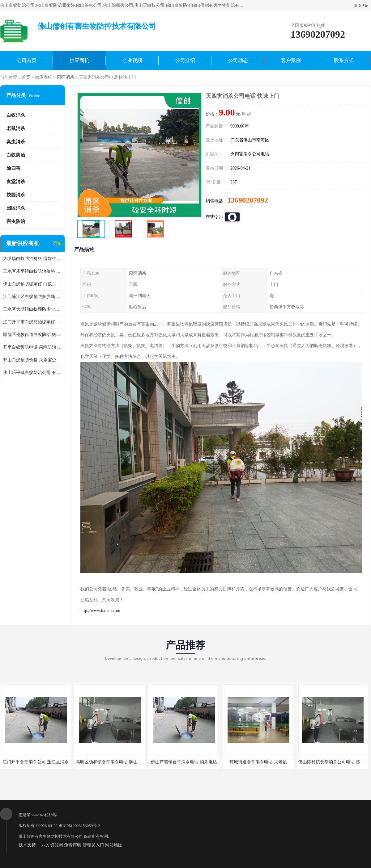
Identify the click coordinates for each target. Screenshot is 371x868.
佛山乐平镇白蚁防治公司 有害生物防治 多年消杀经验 (32, 373)
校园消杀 (16, 195)
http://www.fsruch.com (100, 611)
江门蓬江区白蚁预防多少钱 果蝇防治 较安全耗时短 (32, 297)
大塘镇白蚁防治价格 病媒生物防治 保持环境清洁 (32, 259)
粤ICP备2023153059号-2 (79, 826)
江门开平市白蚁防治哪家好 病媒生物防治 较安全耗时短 (32, 322)
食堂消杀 (16, 182)
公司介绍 (185, 60)
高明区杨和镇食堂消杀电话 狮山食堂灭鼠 (115, 762)
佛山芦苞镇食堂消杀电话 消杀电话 (184, 762)
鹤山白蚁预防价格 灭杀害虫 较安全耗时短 (32, 360)
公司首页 (27, 60)
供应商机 (79, 60)
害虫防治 (16, 221)
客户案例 (291, 60)
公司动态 (238, 60)
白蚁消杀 (16, 115)
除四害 (13, 168)
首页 (26, 77)
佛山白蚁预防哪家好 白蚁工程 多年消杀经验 (32, 284)
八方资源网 (52, 845)
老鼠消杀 (16, 128)
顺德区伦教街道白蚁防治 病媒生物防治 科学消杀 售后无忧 (32, 335)
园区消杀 (66, 77)
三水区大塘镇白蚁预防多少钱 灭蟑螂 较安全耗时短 (32, 309)
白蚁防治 (16, 155)
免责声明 (73, 845)
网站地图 (114, 845)
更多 (57, 243)
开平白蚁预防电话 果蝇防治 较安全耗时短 (32, 347)
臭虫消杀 (16, 142)
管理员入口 (93, 845)
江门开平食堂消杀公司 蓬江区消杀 (36, 762)
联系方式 (344, 60)
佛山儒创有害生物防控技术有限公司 (51, 836)
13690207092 (248, 200)
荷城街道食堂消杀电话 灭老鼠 (258, 762)
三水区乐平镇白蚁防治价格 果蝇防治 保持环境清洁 (32, 271)
